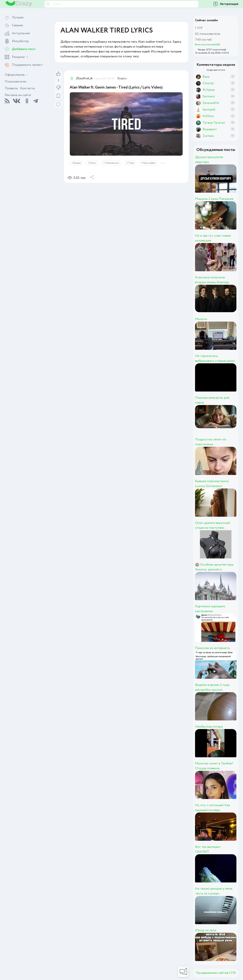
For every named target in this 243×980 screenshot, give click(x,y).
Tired (131, 163)
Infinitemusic (112, 163)
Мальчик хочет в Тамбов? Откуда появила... (214, 766)
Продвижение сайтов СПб (216, 973)
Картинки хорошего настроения (210, 609)
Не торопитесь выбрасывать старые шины (215, 358)
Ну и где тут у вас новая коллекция (213, 238)
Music (93, 163)
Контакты (27, 88)
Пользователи (16, 82)
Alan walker (149, 163)
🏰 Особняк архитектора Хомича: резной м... (214, 567)
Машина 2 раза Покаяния (214, 199)
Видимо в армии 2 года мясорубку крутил (212, 687)
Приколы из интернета (212, 648)
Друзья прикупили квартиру (209, 160)
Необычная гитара (209, 727)
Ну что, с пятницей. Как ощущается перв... (213, 808)
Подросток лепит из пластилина (211, 442)
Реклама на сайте (18, 95)
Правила (11, 88)
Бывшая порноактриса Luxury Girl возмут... (212, 484)
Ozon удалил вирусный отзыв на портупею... (213, 525)
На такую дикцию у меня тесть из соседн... (214, 891)
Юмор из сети (206, 930)
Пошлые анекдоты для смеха (212, 400)
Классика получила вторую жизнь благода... (213, 280)
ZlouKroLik (84, 78)
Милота (201, 319)
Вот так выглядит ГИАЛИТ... (208, 849)
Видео (122, 78)
